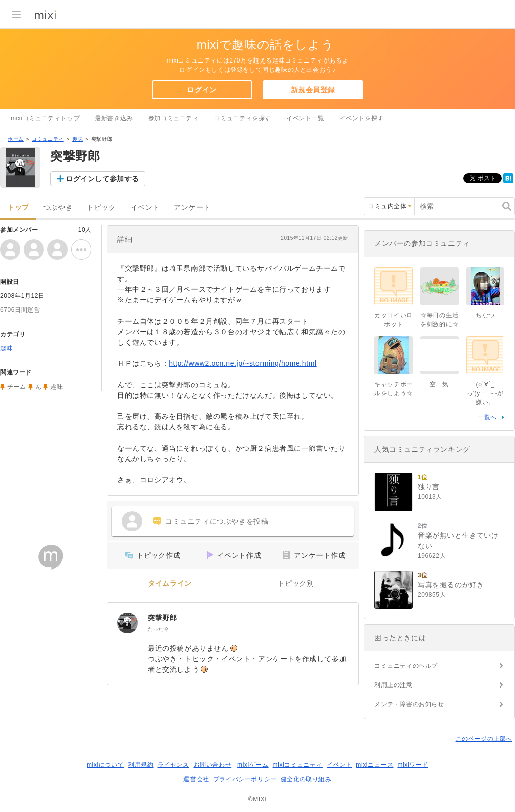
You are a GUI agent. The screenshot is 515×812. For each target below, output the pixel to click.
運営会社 (196, 779)
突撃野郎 (162, 618)
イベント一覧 (305, 118)
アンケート (192, 207)
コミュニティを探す (243, 118)
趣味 (77, 139)
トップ (18, 207)
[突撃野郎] (127, 623)
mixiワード (413, 765)
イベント (145, 207)
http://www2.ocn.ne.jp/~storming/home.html (243, 363)
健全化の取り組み (306, 779)
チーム (17, 387)
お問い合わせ (213, 765)
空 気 (439, 384)
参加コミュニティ (174, 118)
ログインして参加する (102, 179)
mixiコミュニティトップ (45, 118)
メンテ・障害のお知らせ (409, 704)
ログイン (202, 90)
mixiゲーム (253, 765)
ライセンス (174, 765)
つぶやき (58, 207)
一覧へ (487, 417)
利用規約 (141, 765)
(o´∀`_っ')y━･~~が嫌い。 (485, 393)
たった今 (158, 629)
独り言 (429, 487)
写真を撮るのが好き (451, 585)
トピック (101, 207)
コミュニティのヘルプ (406, 666)
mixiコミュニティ (298, 765)
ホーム (16, 139)
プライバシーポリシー (245, 779)
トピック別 (296, 583)
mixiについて (105, 765)
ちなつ (485, 315)
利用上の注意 (394, 685)
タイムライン (170, 583)
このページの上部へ (484, 739)
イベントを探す (362, 118)
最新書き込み (114, 118)
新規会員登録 (313, 90)
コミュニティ (48, 139)
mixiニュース (374, 765)
